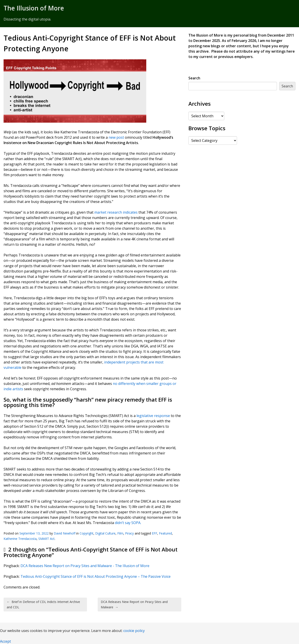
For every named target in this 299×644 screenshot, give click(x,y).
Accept (5, 641)
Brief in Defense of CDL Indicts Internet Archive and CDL (43, 604)
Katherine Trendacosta (20, 539)
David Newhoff (65, 533)
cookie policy (134, 631)
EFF (155, 533)
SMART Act (46, 539)
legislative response (153, 416)
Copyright (87, 533)
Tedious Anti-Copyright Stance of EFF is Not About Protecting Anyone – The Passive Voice (96, 576)
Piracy (129, 533)
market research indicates (116, 212)
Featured (165, 533)
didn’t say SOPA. (128, 523)
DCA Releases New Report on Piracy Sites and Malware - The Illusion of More (85, 566)
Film (120, 533)
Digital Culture (105, 533)
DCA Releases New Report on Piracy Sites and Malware (134, 604)
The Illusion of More (34, 8)
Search (194, 78)
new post (116, 137)
